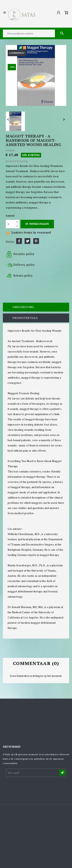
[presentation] (35, 787)
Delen (19, 241)
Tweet (27, 241)
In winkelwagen (37, 224)
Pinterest (36, 241)
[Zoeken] (36, 33)
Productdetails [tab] (25, 318)
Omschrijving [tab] (23, 307)
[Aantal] (10, 224)
